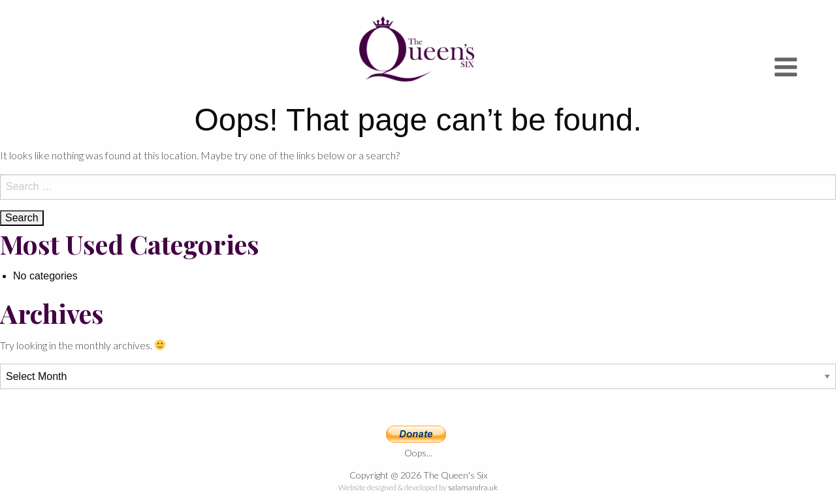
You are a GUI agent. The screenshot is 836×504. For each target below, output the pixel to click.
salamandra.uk (473, 487)
